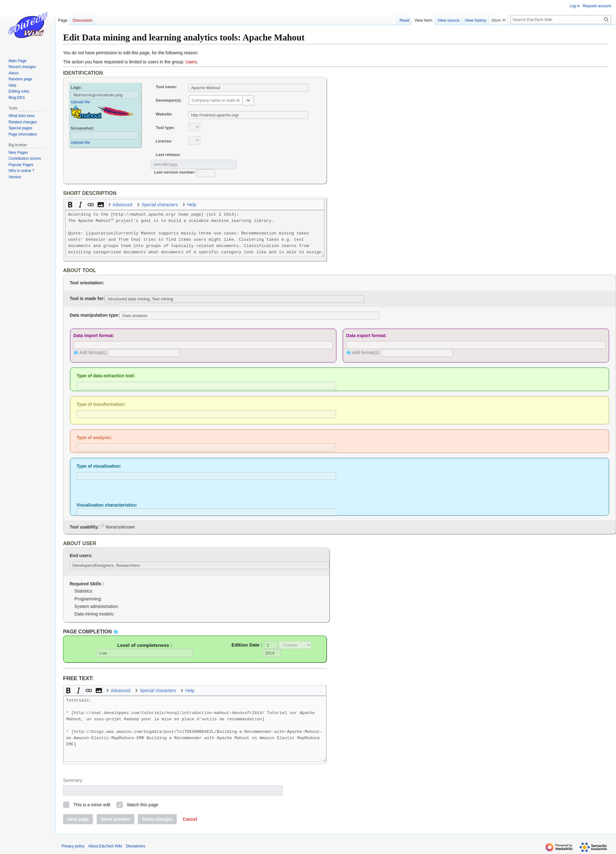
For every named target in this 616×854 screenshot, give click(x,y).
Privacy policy (73, 846)
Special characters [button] (160, 205)
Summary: (73, 780)
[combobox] (216, 100)
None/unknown (118, 526)
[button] (248, 100)
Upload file (80, 102)
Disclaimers (136, 846)
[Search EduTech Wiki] (561, 20)
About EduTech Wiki (105, 846)
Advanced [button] (122, 205)
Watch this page (142, 805)
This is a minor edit (92, 805)
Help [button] (192, 205)
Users (191, 62)
